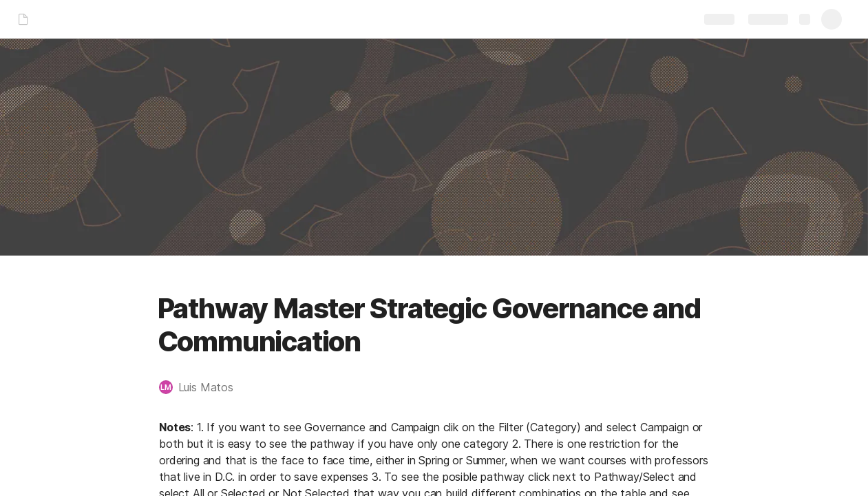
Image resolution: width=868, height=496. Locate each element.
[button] (203, 387)
